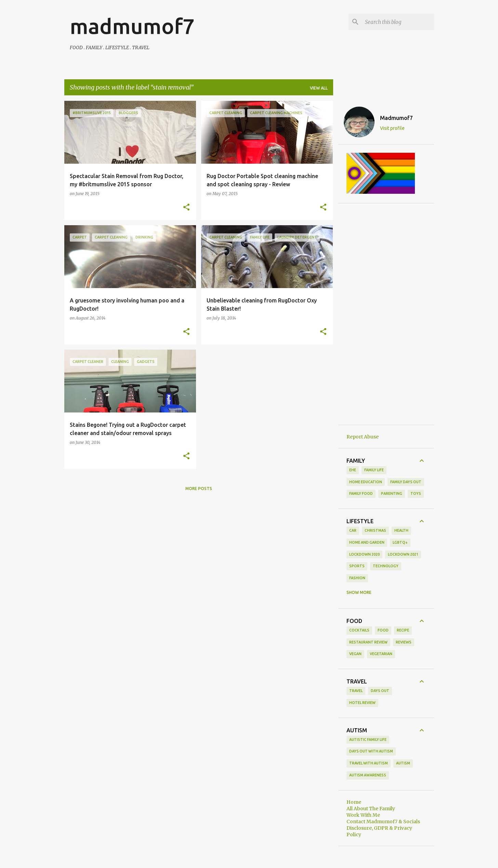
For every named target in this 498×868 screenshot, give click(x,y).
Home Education (366, 482)
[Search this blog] (398, 22)
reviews (404, 642)
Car (353, 530)
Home (354, 802)
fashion (357, 578)
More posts (199, 489)
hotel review (362, 703)
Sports (357, 566)
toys (416, 493)
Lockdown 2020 (364, 554)
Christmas (375, 530)
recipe (403, 630)
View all (319, 88)
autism (403, 763)
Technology (386, 566)
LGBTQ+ (400, 542)
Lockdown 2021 (403, 554)
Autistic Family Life (368, 740)
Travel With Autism (369, 763)
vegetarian (381, 654)
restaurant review (368, 642)
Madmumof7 (396, 118)
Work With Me (363, 815)
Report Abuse (363, 437)
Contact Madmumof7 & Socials (383, 822)
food (383, 630)
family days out (406, 482)
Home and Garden (367, 542)
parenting (392, 493)
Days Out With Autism (371, 751)
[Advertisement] (386, 314)
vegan (355, 654)
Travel (356, 691)
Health (401, 530)
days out (380, 691)
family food (361, 493)
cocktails (359, 630)
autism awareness (368, 775)
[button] (186, 207)
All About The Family (371, 809)
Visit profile (392, 128)
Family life (374, 470)
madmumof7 (132, 26)
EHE (353, 470)
